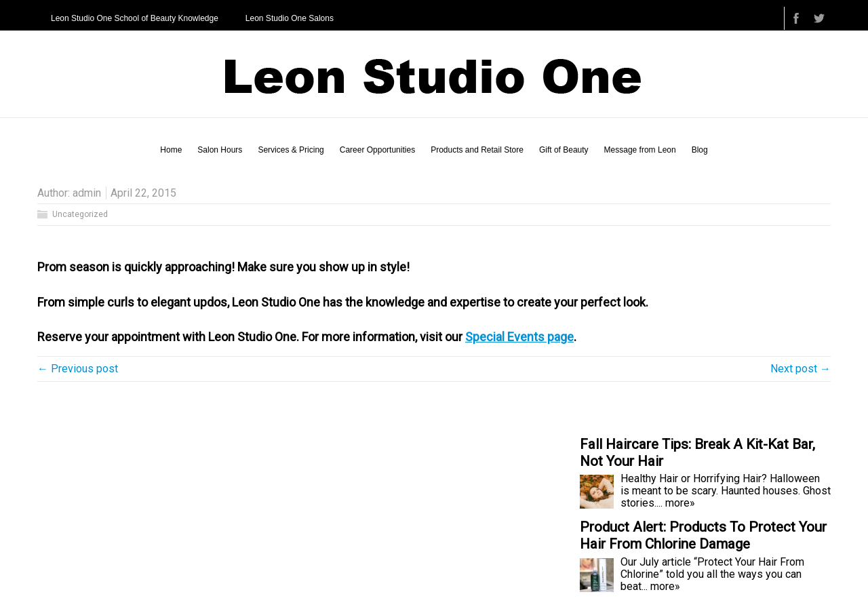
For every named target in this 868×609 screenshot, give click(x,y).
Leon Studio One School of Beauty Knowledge (135, 18)
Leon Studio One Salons (290, 18)
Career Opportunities (377, 150)
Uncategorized (80, 214)
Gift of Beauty (564, 150)
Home (171, 150)
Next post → (801, 369)
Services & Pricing (291, 150)
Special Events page (519, 337)
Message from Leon (640, 150)
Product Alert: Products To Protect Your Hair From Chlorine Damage (703, 535)
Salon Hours (220, 150)
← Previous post (78, 369)
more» (680, 503)
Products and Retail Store (477, 150)
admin (87, 193)
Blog (700, 150)
